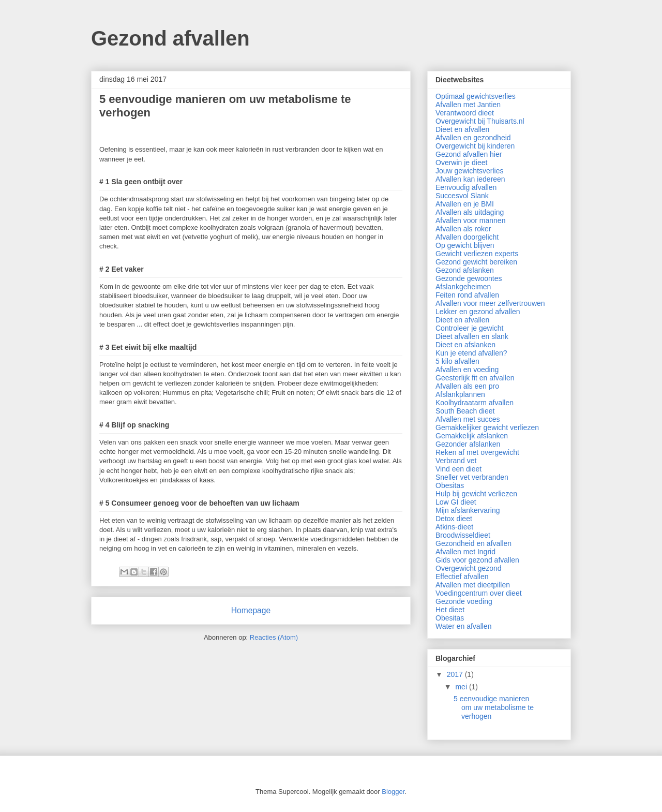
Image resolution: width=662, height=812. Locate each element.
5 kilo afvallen (457, 361)
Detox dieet (454, 519)
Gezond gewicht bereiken (476, 262)
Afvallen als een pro (467, 386)
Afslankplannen (460, 394)
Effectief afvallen (462, 577)
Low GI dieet (456, 502)
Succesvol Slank (462, 196)
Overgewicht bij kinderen (475, 146)
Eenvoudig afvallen (466, 187)
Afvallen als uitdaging (470, 212)
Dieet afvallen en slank (472, 336)
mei (462, 687)
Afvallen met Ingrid (465, 552)
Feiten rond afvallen (467, 295)
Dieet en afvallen (462, 129)
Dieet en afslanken (465, 345)
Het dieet (450, 610)
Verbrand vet (456, 461)
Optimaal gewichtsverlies (476, 96)
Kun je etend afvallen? (471, 353)
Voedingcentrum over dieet (479, 593)
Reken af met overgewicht (477, 452)
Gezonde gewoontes (469, 278)
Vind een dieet (458, 469)
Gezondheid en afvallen (473, 543)
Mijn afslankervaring (468, 510)
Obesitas (450, 485)
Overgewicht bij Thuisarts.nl (480, 121)
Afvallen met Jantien (468, 105)
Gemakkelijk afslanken (472, 436)
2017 (456, 674)
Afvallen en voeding (467, 370)
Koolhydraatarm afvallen (475, 403)
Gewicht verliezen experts (477, 254)
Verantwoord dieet (465, 113)
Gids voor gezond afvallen (477, 560)
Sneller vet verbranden (472, 477)
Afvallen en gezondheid (473, 138)
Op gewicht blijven (465, 245)
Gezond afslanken (465, 270)
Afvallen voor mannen (470, 220)
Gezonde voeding (464, 601)
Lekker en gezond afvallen (478, 312)
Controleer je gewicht (470, 328)
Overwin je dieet (461, 163)
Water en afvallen (463, 626)
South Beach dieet (465, 411)
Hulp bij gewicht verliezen (476, 494)
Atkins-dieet (454, 527)
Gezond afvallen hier (469, 154)
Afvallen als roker (463, 229)
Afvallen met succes (468, 419)
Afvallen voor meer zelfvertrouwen (490, 303)
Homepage (251, 610)
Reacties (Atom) (274, 637)
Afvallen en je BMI (465, 204)
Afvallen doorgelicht (467, 237)
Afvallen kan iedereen (470, 179)
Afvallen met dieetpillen (473, 585)
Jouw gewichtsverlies (470, 171)
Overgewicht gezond (469, 568)
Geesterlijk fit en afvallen (475, 378)
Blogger (393, 792)
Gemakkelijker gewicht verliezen (487, 427)
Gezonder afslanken (468, 444)
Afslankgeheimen (463, 287)
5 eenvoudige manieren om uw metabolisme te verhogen (494, 707)
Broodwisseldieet (463, 535)
